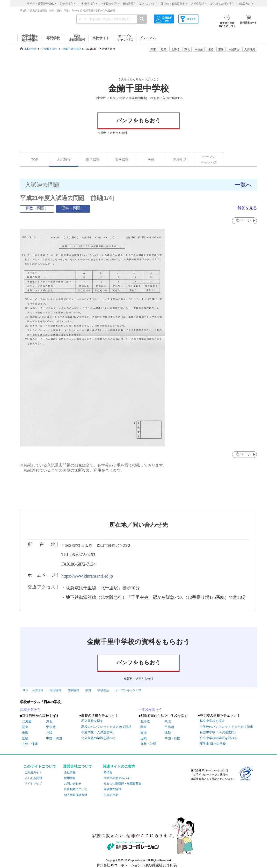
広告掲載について (76, 789)
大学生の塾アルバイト (118, 778)
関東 (25, 727)
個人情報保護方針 (76, 795)
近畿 (25, 738)
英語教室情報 (112, 789)
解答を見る (247, 208)
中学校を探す (50, 49)
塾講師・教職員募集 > (174, 4)
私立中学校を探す (212, 721)
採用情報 (70, 778)
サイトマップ (33, 784)
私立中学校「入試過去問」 (219, 732)
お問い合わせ (73, 784)
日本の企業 (111, 795)
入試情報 (64, 159)
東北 (49, 721)
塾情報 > (129, 4)
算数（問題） (37, 208)
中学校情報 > (88, 4)
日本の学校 (30, 49)
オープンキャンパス (209, 159)
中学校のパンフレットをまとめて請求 (226, 727)
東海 (25, 733)
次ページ (243, 220)
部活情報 (93, 160)
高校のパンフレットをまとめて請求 (106, 727)
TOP (35, 160)
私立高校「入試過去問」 (98, 732)
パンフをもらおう (138, 121)
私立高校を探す (92, 721)
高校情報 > (67, 4)
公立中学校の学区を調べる (219, 738)
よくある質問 (33, 778)
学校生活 (180, 160)
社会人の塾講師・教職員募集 (123, 784)
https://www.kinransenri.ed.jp (87, 576)
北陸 (49, 733)
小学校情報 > (110, 4)
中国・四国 (54, 738)
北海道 (175, 49)
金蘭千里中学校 (72, 49)
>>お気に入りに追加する (167, 98)
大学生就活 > (199, 4)
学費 (151, 160)
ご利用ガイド (33, 772)
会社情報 (70, 772)
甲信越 (51, 727)
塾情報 (108, 772)
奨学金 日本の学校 (213, 744)
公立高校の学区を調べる (98, 738)
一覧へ (243, 185)
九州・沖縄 (30, 744)
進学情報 (122, 160)
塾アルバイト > (148, 4)
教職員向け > (245, 4)
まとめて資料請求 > (222, 4)
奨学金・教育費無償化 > (41, 4)
